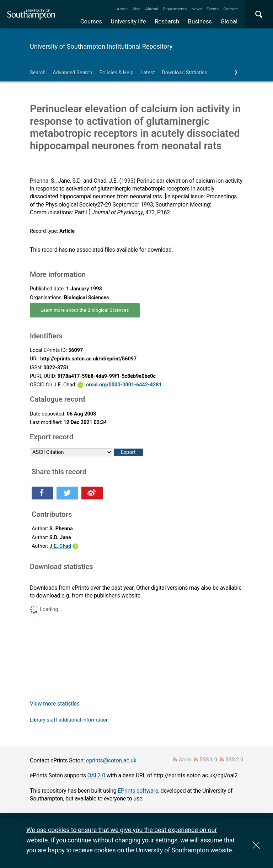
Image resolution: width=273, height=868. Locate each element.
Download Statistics (184, 73)
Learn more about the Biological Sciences (85, 310)
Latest (148, 73)
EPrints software (138, 791)
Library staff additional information (69, 720)
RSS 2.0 (235, 760)
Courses (91, 21)
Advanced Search (72, 73)
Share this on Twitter (67, 493)
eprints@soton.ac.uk (111, 760)
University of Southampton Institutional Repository (101, 46)
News (196, 9)
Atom (185, 760)
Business (200, 21)
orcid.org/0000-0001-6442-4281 (124, 385)
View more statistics (55, 704)
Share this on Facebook (42, 493)
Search (38, 73)
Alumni (151, 9)
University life (128, 21)
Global (229, 21)
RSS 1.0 (208, 760)
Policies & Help (116, 73)
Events (213, 9)
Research (167, 21)
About (122, 9)
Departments (175, 9)
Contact (231, 9)
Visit (137, 9)
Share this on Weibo (92, 493)
